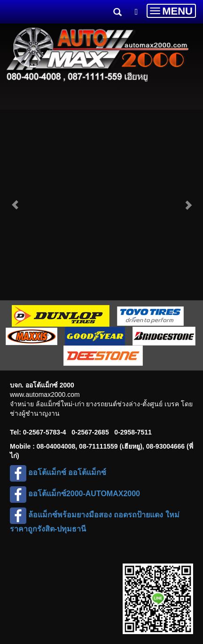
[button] (15, 200)
